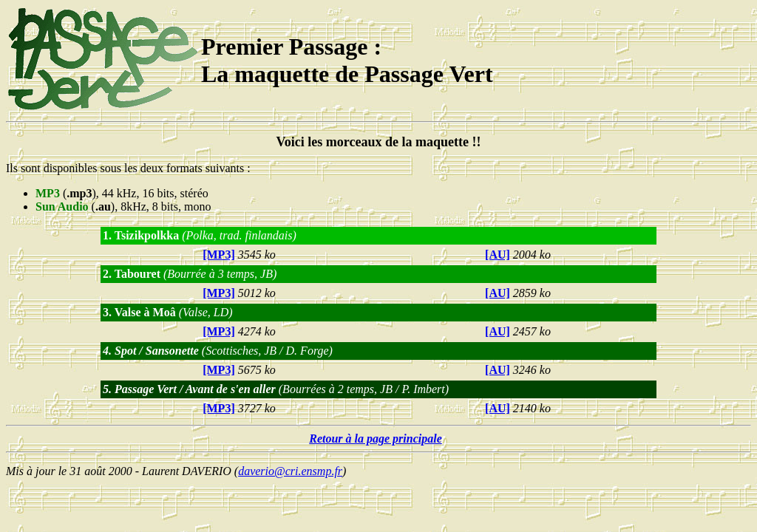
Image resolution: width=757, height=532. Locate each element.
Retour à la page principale (376, 439)
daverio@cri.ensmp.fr (290, 471)
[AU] (498, 255)
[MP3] (219, 255)
